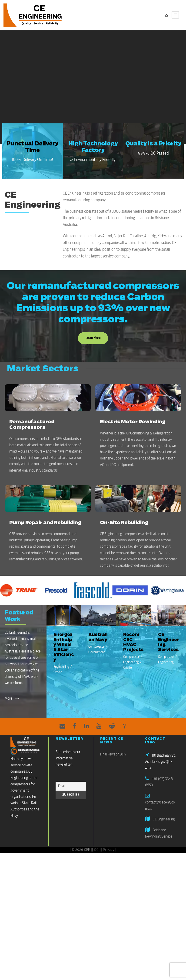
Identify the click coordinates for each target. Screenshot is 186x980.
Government (97, 652)
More (12, 698)
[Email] (71, 786)
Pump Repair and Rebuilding (45, 523)
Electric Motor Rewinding (133, 422)
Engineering (61, 667)
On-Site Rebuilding (124, 523)
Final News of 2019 (113, 754)
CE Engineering (164, 819)
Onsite (58, 672)
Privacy (109, 850)
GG (96, 850)
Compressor (96, 647)
